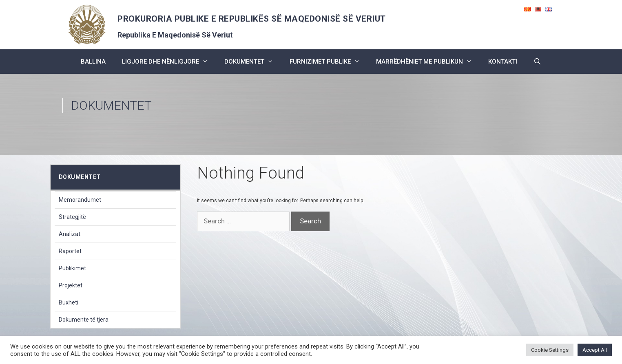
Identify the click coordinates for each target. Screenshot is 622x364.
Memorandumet (80, 200)
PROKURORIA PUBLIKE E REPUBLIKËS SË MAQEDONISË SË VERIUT (252, 19)
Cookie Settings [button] (550, 350)
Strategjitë (72, 217)
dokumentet (253, 62)
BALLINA (93, 62)
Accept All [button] (595, 350)
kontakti (503, 62)
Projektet (71, 285)
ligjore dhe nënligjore (169, 62)
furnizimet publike (329, 62)
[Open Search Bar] (537, 62)
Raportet (70, 251)
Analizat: (70, 234)
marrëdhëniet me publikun (428, 62)
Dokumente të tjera (84, 320)
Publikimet (72, 268)
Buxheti (69, 302)
